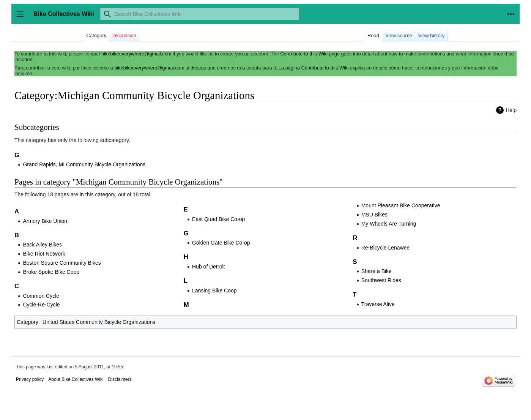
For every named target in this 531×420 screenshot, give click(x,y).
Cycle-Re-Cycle (41, 305)
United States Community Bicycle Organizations (99, 322)
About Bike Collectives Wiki (76, 379)
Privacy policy (30, 379)
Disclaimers (120, 379)
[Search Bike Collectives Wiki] (200, 14)
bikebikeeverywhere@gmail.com (136, 54)
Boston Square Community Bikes (62, 263)
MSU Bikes (374, 215)
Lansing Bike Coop (214, 291)
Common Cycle (41, 296)
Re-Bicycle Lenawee (386, 248)
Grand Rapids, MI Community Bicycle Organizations (84, 164)
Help (511, 110)
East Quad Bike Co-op (218, 219)
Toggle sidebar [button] (23, 18)
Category (28, 322)
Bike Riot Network (44, 254)
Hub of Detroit (208, 267)
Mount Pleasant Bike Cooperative (401, 205)
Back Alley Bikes (42, 245)
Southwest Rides (381, 280)
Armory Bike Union (45, 221)
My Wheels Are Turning (389, 224)
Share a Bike (377, 271)
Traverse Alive (378, 304)
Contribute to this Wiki (304, 54)
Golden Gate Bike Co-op (221, 243)
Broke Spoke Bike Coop (51, 272)
